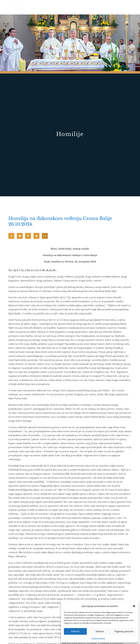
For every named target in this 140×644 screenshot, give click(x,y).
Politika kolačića (98, 638)
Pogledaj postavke (124, 631)
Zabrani (100, 631)
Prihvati (75, 631)
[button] (134, 606)
